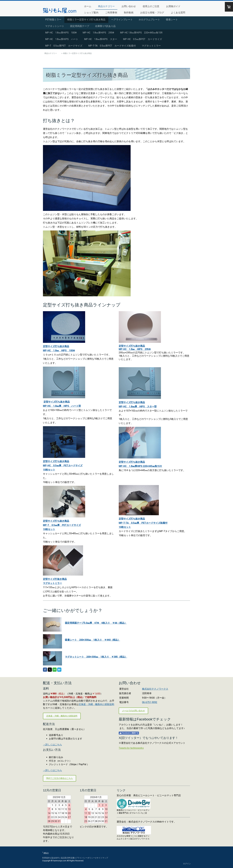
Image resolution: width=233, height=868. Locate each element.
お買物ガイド (173, 6)
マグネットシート (55, 26)
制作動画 (129, 13)
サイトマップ (102, 858)
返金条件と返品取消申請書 (63, 858)
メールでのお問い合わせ (133, 711)
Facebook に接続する (129, 733)
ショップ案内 (91, 13)
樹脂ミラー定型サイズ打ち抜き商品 (86, 20)
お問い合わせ (129, 6)
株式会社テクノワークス (155, 689)
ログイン (187, 864)
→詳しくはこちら (52, 745)
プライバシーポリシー (85, 858)
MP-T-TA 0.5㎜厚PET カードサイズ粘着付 (112, 46)
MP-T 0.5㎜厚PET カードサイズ (64, 46)
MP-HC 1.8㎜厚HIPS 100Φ (61, 33)
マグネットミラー (151, 46)
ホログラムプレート (149, 20)
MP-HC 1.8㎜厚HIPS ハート (62, 39)
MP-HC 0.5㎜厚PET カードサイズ (143, 39)
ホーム (88, 6)
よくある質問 (178, 13)
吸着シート (172, 20)
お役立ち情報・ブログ (152, 13)
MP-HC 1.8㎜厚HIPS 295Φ (98, 33)
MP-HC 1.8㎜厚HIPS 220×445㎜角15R (141, 33)
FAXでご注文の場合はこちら (60, 778)
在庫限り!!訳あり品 (105, 26)
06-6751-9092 (150, 702)
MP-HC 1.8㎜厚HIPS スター (101, 39)
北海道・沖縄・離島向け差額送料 (96, 704)
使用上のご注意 (151, 6)
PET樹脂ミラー (53, 20)
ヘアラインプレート (122, 20)
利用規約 (46, 858)
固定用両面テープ (80, 26)
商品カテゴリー (106, 6)
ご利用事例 (111, 13)
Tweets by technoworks (131, 748)
